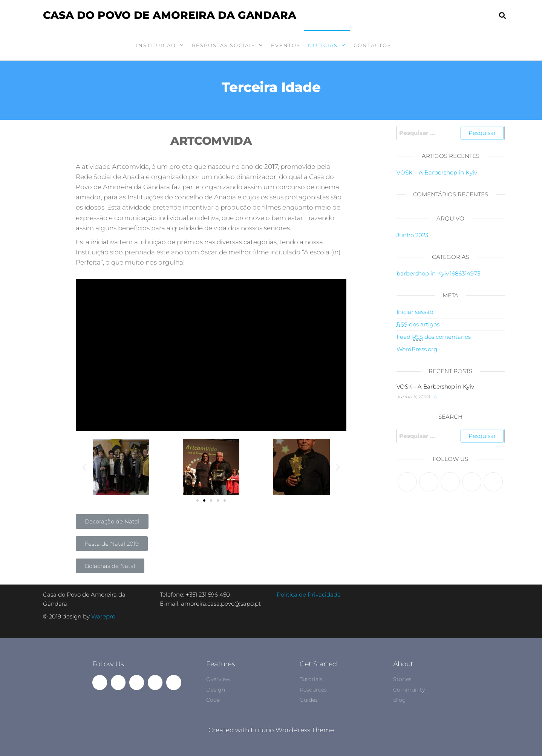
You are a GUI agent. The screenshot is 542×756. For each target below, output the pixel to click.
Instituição (156, 45)
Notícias (323, 45)
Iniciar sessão (415, 312)
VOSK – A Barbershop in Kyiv (437, 172)
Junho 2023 (412, 235)
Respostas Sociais (224, 45)
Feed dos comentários (434, 337)
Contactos (372, 45)
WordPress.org (417, 349)
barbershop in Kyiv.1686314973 (438, 273)
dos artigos (418, 324)
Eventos (286, 45)
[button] (198, 500)
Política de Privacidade (309, 595)
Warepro (103, 616)
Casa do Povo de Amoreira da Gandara (170, 15)
